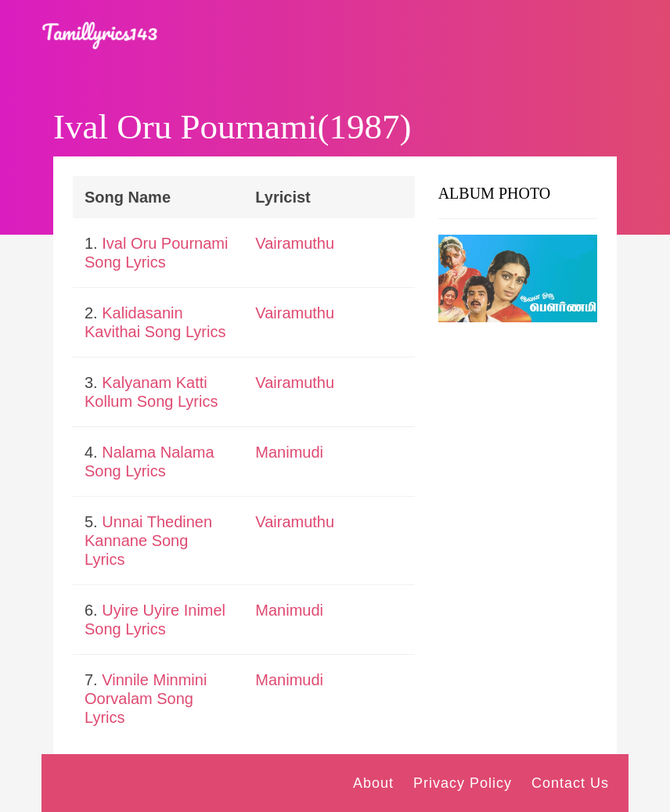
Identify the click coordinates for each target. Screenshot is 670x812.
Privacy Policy (463, 783)
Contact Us (570, 783)
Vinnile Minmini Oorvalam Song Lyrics (146, 699)
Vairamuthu (295, 243)
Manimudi (289, 452)
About (373, 783)
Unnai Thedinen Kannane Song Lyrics (148, 541)
